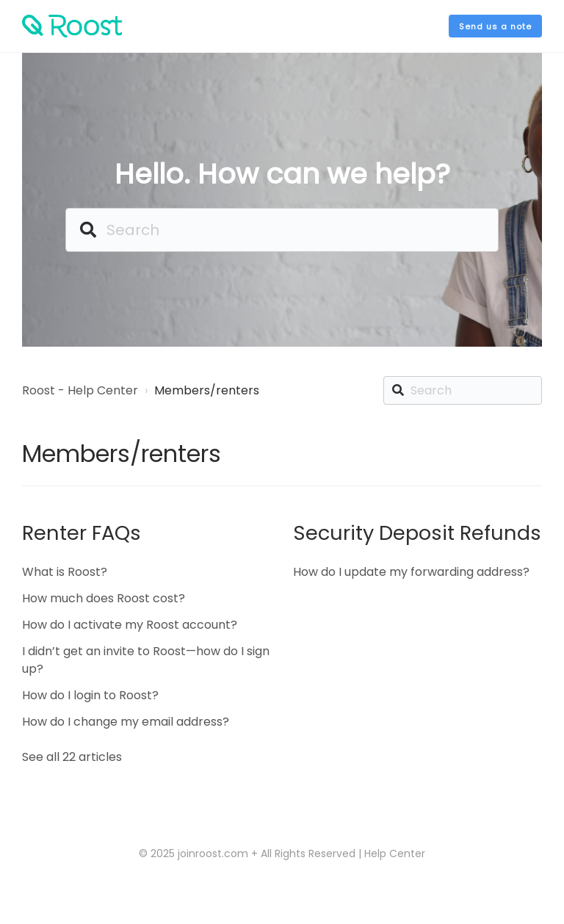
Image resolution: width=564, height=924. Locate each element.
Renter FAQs (82, 533)
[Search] (282, 230)
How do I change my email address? (126, 722)
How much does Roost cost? (104, 598)
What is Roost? (65, 572)
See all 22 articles (72, 757)
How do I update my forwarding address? (411, 572)
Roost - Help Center (80, 390)
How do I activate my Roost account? (130, 625)
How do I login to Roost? (90, 695)
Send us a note (495, 26)
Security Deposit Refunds (417, 533)
